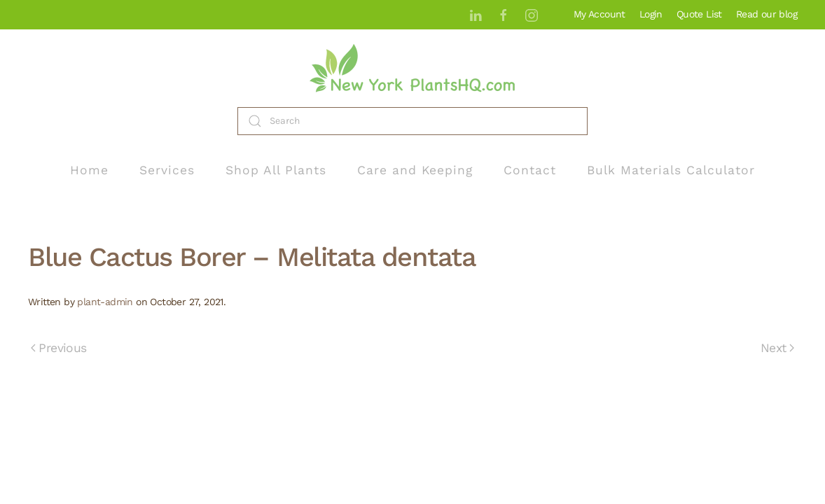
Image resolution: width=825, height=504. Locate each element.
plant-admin (105, 302)
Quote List (699, 14)
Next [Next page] (777, 348)
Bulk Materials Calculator (671, 170)
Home (89, 170)
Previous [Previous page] (59, 348)
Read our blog (767, 14)
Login (651, 14)
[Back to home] (412, 68)
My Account (599, 14)
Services (167, 170)
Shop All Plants (276, 170)
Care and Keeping (415, 170)
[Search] (412, 121)
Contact (530, 170)
